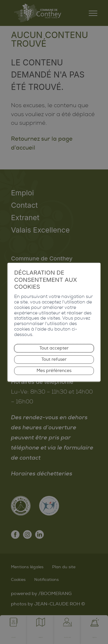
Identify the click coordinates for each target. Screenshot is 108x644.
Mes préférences (54, 372)
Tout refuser (54, 359)
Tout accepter (54, 346)
